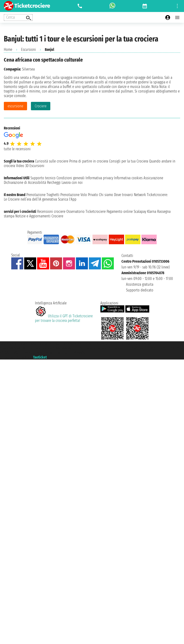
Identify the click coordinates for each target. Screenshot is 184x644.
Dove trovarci (124, 195)
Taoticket (40, 357)
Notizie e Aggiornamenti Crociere (39, 216)
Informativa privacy (99, 178)
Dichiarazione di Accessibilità (25, 183)
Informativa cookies (128, 178)
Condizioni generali (71, 178)
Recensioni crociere (51, 212)
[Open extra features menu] (18, 17)
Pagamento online (120, 212)
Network (140, 195)
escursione (15, 106)
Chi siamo (106, 195)
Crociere (41, 106)
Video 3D (22, 166)
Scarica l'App (67, 199)
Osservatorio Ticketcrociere (86, 212)
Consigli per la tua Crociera (129, 161)
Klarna (152, 212)
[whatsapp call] (112, 6)
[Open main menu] (177, 17)
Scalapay (140, 212)
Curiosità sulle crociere (52, 161)
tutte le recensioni (17, 149)
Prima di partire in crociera (89, 161)
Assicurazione (153, 178)
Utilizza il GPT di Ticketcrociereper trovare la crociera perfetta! (64, 318)
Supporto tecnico (43, 178)
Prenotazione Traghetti (43, 195)
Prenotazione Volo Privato (79, 195)
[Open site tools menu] (177, 6)
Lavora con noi (72, 183)
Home (8, 49)
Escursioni (29, 49)
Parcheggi (54, 183)
